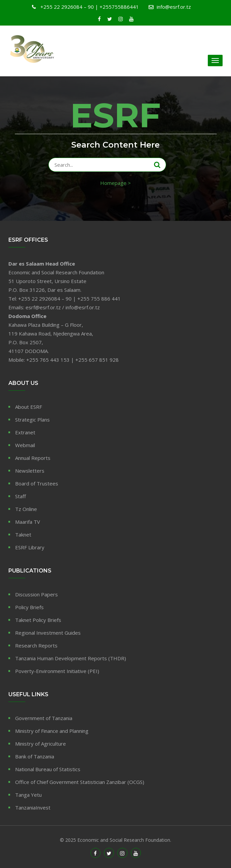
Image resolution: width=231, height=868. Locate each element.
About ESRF (29, 407)
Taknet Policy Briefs (38, 620)
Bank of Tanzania (35, 756)
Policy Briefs (29, 607)
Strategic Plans (32, 420)
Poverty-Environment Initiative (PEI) (57, 671)
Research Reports (36, 645)
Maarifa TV (28, 522)
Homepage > (115, 183)
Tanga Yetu (28, 795)
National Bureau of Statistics (48, 769)
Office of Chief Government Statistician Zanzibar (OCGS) (80, 782)
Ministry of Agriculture (41, 744)
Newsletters (30, 471)
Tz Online (26, 509)
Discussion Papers (36, 594)
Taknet (23, 535)
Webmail (25, 445)
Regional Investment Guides (48, 633)
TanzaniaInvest (33, 807)
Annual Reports (33, 458)
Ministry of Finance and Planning (52, 731)
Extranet (25, 432)
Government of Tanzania (44, 718)
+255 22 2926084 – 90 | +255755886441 (89, 7)
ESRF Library (30, 547)
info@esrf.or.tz (174, 7)
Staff (21, 496)
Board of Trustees (37, 483)
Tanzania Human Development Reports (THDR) (71, 658)
